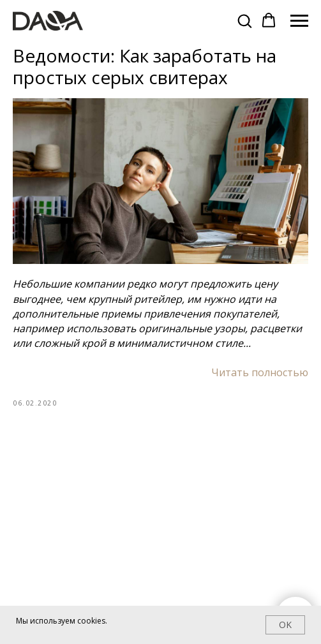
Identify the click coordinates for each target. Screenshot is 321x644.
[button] (244, 20)
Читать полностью (260, 372)
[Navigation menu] (299, 21)
